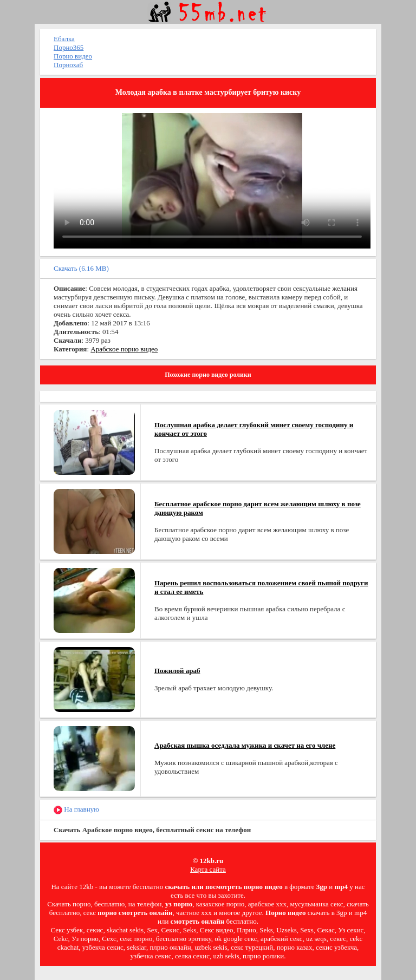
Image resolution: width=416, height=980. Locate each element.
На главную (76, 810)
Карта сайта (208, 869)
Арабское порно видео (124, 349)
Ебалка (64, 39)
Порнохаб (68, 65)
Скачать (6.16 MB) (81, 268)
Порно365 (69, 47)
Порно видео (73, 56)
